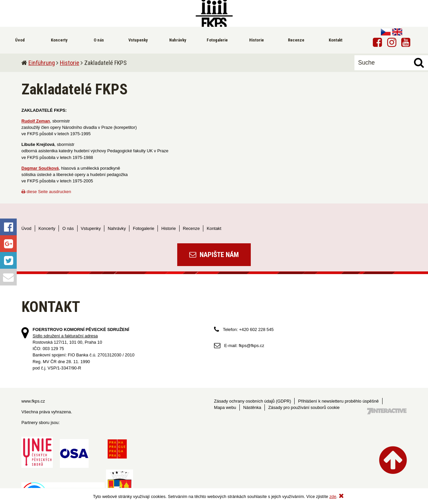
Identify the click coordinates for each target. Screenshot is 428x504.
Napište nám (214, 255)
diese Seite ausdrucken (46, 192)
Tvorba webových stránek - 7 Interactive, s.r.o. (387, 411)
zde (333, 496)
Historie (70, 63)
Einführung (42, 63)
